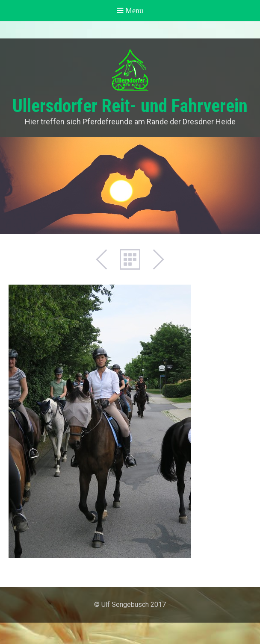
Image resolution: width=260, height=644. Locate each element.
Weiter (154, 259)
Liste (130, 259)
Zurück (106, 259)
